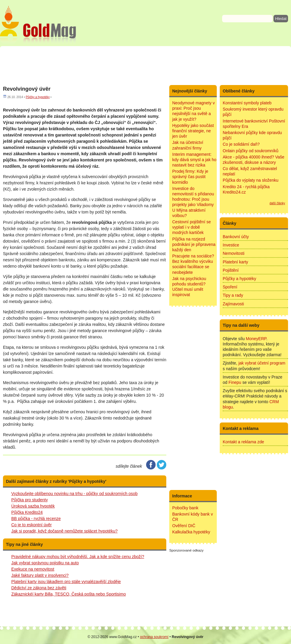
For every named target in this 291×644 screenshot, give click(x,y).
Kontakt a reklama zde (243, 442)
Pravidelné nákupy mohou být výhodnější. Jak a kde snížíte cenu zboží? (78, 557)
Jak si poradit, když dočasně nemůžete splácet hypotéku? (64, 531)
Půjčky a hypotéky (38, 97)
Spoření (230, 287)
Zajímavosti (233, 304)
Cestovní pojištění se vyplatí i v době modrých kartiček (192, 227)
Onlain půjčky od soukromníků (251, 151)
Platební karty (235, 262)
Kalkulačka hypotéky (191, 532)
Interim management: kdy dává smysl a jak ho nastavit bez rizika (194, 160)
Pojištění (231, 270)
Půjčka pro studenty (30, 500)
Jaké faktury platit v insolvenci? (40, 575)
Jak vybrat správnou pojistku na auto (45, 563)
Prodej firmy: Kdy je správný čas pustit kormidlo (190, 177)
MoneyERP (256, 339)
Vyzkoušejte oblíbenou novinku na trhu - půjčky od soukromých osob (74, 494)
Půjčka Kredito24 (27, 512)
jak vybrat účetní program (262, 363)
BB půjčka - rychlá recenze (36, 519)
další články (277, 203)
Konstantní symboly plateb (247, 103)
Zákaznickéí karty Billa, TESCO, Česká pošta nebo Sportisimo (69, 594)
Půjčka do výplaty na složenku (251, 180)
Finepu (235, 382)
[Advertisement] (145, 65)
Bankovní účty (236, 237)
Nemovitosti (234, 253)
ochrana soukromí (154, 637)
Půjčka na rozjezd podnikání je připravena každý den (194, 244)
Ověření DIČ (184, 526)
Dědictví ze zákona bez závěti (39, 588)
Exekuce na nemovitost (33, 569)
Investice (231, 245)
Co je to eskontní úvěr (31, 525)
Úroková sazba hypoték (33, 506)
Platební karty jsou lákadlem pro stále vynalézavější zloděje (66, 582)
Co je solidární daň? (241, 144)
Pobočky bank (185, 508)
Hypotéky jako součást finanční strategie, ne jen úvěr (193, 131)
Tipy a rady (233, 295)
